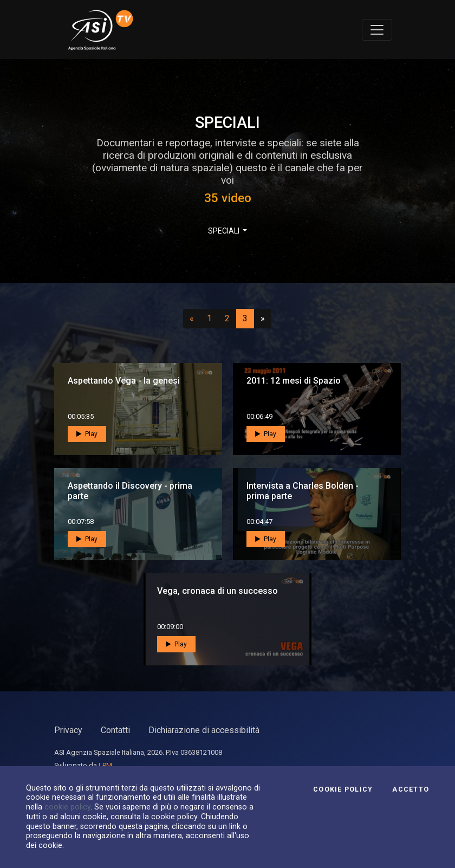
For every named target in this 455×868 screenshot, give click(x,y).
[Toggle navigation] (377, 30)
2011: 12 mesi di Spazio (294, 381)
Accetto (411, 789)
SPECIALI (225, 231)
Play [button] (87, 434)
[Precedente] (192, 319)
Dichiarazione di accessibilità (204, 730)
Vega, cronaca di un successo (217, 591)
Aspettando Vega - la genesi (124, 381)
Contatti (115, 730)
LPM (105, 765)
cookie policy (67, 807)
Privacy (68, 730)
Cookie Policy (343, 789)
